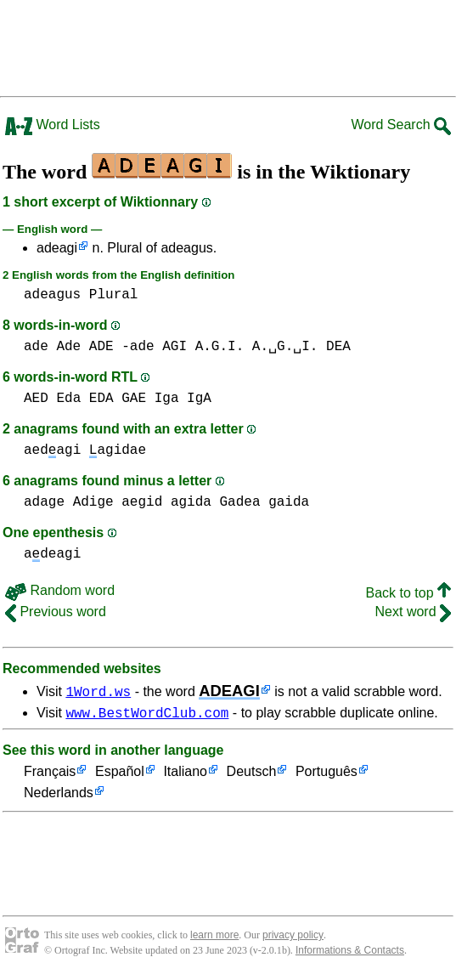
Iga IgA (183, 399)
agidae (118, 450)
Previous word (56, 612)
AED (36, 399)
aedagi (52, 450)
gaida (289, 502)
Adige (93, 502)
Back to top (409, 593)
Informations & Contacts (350, 953)
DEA (338, 347)
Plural (114, 295)
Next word (413, 612)
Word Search (401, 125)
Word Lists (53, 125)
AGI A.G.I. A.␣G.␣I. (240, 347)
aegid (142, 502)
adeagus (52, 295)
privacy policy (293, 938)
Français (50, 775)
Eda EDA (84, 399)
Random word (60, 590)
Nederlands (59, 796)
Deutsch (252, 775)
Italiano (185, 775)
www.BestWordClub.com (147, 715)
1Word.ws (98, 691)
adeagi (57, 248)
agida (191, 502)
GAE (134, 399)
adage (44, 502)
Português (327, 775)
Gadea (240, 502)
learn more (214, 938)
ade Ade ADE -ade (89, 347)
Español (120, 775)
